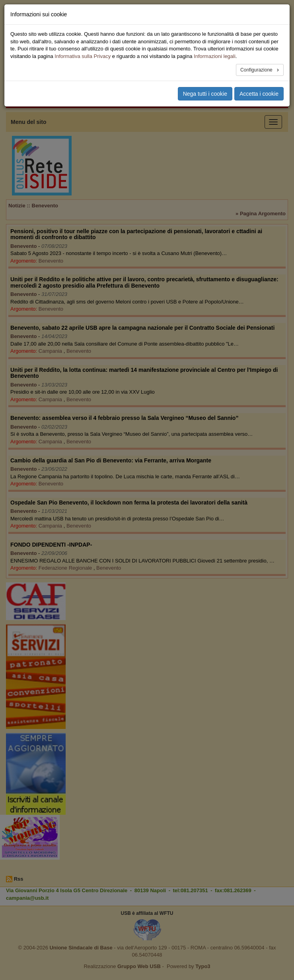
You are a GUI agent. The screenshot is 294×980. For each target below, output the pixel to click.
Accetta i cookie (259, 94)
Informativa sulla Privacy (83, 56)
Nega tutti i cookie (205, 94)
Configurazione (257, 70)
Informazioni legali (215, 56)
